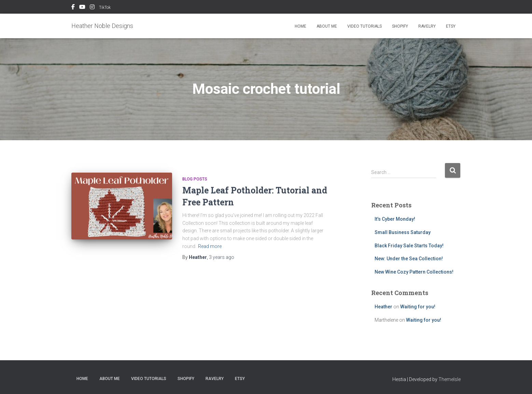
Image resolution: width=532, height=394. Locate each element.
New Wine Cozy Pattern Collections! (414, 272)
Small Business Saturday (403, 232)
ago (222, 257)
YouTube (82, 8)
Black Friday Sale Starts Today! (409, 246)
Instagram (92, 8)
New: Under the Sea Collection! (409, 259)
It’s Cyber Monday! (395, 219)
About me (327, 26)
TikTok (105, 8)
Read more (210, 246)
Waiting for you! (418, 307)
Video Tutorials (365, 26)
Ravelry (427, 26)
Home (300, 26)
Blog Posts (195, 179)
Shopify (400, 26)
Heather (383, 307)
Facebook (73, 8)
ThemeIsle (450, 379)
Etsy (451, 26)
